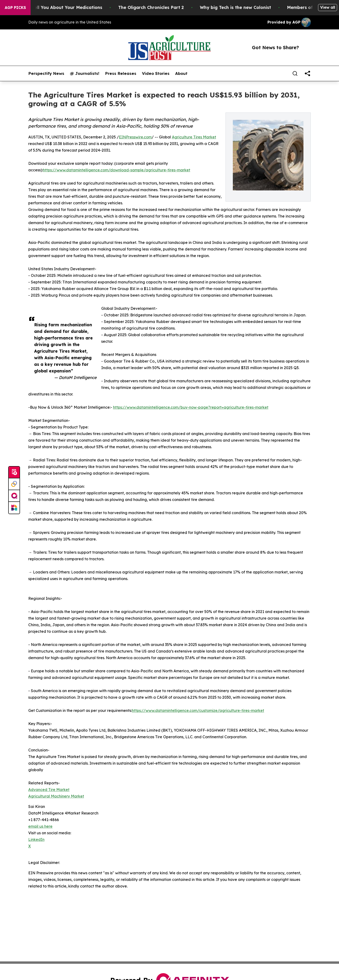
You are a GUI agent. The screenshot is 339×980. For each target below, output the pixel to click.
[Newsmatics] (14, 508)
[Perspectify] (14, 484)
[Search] (295, 73)
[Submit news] (14, 472)
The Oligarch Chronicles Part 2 (160, 7)
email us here (40, 826)
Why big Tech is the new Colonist (244, 7)
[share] (307, 73)
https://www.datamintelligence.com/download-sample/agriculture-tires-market (117, 170)
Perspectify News (46, 73)
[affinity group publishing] (14, 496)
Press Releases (121, 73)
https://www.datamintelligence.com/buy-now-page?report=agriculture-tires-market (191, 407)
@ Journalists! (85, 73)
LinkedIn (36, 839)
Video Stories (156, 73)
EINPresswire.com (135, 137)
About (181, 73)
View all (328, 7)
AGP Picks (15, 8)
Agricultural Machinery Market (56, 796)
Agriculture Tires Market (194, 137)
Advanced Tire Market (49, 790)
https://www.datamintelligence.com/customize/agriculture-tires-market (198, 710)
